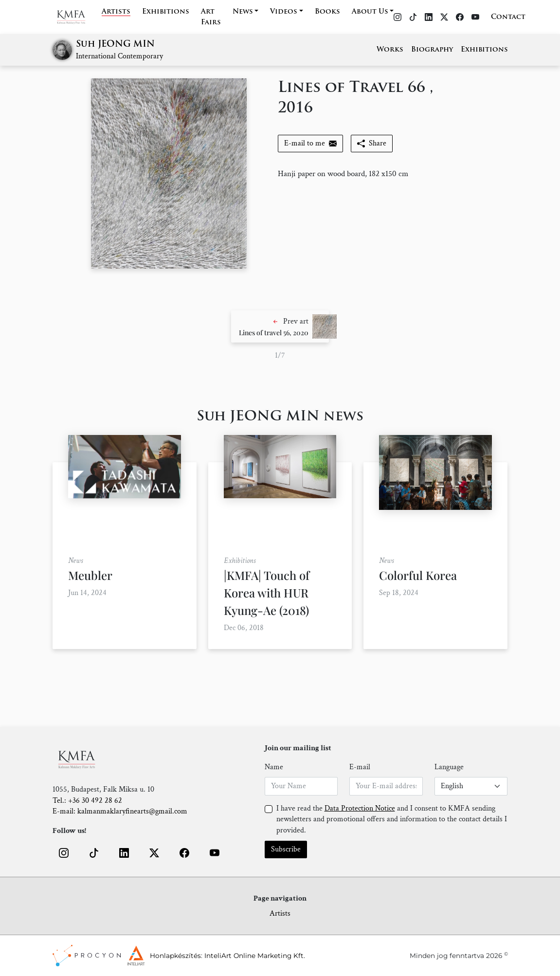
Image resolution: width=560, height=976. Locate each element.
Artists (116, 12)
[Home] (77, 17)
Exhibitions (166, 12)
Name (274, 767)
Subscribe (286, 849)
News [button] (243, 12)
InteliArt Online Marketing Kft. (255, 956)
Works (390, 50)
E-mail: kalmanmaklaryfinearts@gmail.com (120, 811)
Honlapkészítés (175, 956)
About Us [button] (370, 12)
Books (327, 12)
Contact (508, 17)
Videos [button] (284, 12)
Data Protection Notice (360, 808)
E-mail (360, 767)
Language (449, 767)
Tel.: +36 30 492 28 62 (87, 801)
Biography (432, 50)
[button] (280, 326)
